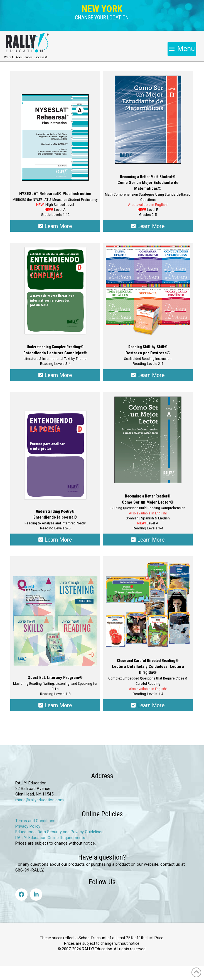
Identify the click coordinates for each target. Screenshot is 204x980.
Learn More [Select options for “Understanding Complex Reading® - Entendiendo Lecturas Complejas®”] (55, 375)
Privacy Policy (28, 826)
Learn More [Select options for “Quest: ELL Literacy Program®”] (55, 705)
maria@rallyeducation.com (40, 800)
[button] (102, 18)
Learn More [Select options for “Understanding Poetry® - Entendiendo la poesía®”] (55, 540)
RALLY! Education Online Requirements (50, 838)
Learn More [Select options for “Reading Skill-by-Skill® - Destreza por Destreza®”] (148, 375)
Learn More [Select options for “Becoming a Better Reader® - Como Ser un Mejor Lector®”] (148, 540)
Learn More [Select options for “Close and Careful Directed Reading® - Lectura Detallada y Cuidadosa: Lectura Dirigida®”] (148, 705)
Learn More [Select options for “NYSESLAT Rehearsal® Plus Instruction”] (55, 226)
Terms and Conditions (35, 821)
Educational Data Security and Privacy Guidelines (59, 832)
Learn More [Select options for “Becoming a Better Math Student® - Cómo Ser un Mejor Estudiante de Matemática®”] (148, 226)
